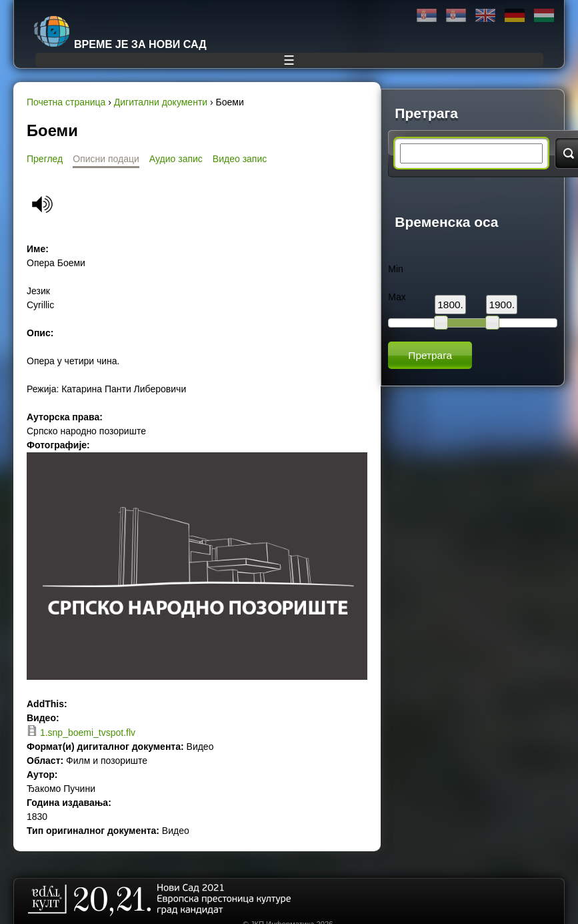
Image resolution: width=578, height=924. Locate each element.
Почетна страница (66, 102)
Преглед (45, 159)
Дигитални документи (161, 102)
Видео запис (240, 159)
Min (396, 269)
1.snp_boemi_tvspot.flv (88, 733)
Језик (38, 291)
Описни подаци (106, 159)
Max (397, 297)
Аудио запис (176, 159)
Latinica (456, 16)
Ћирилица (427, 16)
